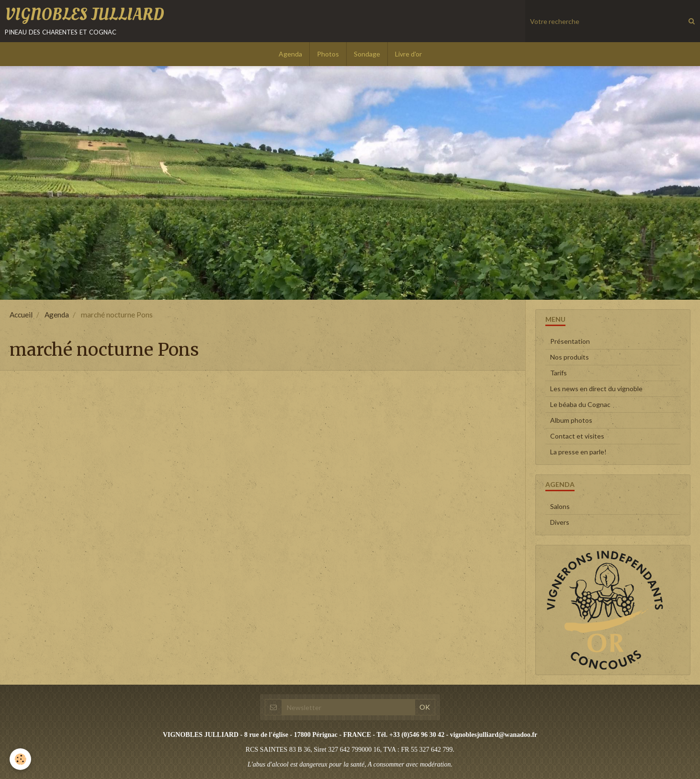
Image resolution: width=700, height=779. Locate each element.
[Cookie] (20, 759)
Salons (560, 506)
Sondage (367, 54)
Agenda (290, 54)
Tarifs (559, 373)
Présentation (570, 341)
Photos (328, 54)
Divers (560, 522)
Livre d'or (408, 54)
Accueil (21, 315)
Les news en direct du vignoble (596, 389)
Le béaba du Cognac (580, 404)
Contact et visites (577, 436)
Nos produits (570, 357)
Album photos (571, 420)
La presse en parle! (578, 452)
